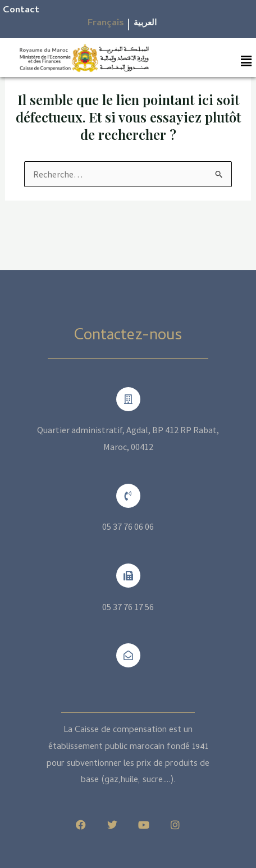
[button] (246, 61)
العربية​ (145, 24)
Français (106, 24)
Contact (21, 11)
